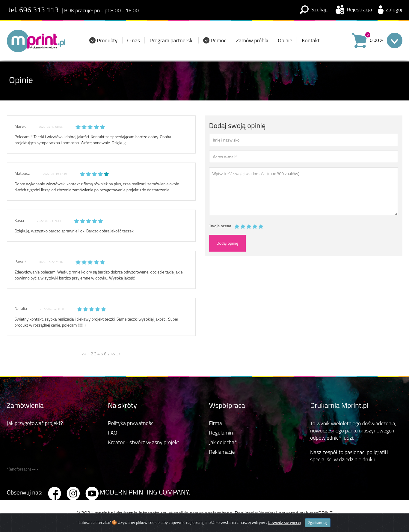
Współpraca (227, 405)
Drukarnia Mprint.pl (339, 405)
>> (113, 354)
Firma (216, 423)
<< (85, 354)
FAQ (113, 433)
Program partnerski (172, 42)
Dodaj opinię (228, 243)
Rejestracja (360, 9)
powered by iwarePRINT (305, 513)
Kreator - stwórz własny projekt (144, 442)
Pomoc (219, 42)
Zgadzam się (318, 523)
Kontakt (311, 42)
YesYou (267, 513)
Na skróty (122, 405)
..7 (118, 354)
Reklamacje (222, 452)
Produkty (107, 42)
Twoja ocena (220, 226)
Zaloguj (394, 9)
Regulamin (221, 433)
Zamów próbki (252, 42)
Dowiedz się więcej (285, 523)
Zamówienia (25, 405)
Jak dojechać (223, 442)
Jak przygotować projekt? (35, 423)
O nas (133, 42)
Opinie (285, 42)
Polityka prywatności (131, 423)
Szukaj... (320, 9)
